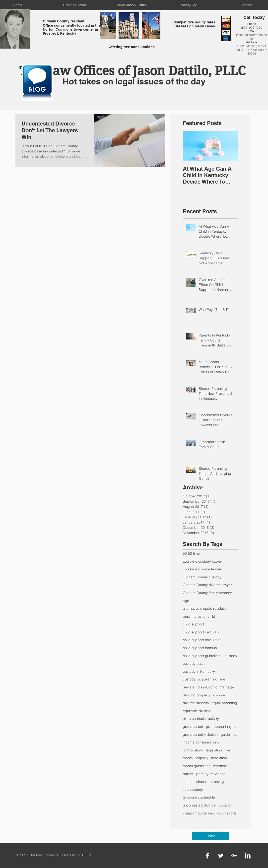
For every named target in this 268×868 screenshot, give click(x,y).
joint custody (193, 750)
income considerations (201, 742)
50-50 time (191, 553)
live (228, 750)
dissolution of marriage (216, 687)
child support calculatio (201, 632)
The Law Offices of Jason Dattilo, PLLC (133, 71)
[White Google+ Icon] (234, 856)
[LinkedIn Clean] (248, 856)
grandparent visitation (200, 734)
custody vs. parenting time (204, 679)
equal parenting (224, 703)
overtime (220, 766)
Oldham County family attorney (207, 593)
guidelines (229, 734)
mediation (219, 758)
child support (193, 624)
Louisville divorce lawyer (202, 569)
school (188, 782)
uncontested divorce (199, 805)
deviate (189, 687)
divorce (219, 695)
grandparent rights (221, 727)
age (186, 601)
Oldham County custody (202, 577)
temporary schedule (199, 797)
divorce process (196, 703)
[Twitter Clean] (221, 856)
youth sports (227, 813)
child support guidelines (202, 656)
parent (188, 774)
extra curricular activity (201, 719)
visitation (226, 805)
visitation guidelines (198, 813)
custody (231, 656)
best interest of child (199, 616)
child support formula (200, 648)
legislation (214, 750)
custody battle (194, 664)
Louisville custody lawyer (202, 561)
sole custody (193, 790)
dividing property (197, 695)
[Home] (210, 836)
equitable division (197, 711)
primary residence (211, 774)
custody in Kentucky (199, 671)
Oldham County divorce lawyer (207, 585)
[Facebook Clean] (207, 856)
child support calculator (202, 640)
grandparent (193, 727)
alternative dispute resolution (206, 608)
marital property (196, 758)
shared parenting (210, 782)
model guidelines (197, 766)
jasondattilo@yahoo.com (252, 37)
